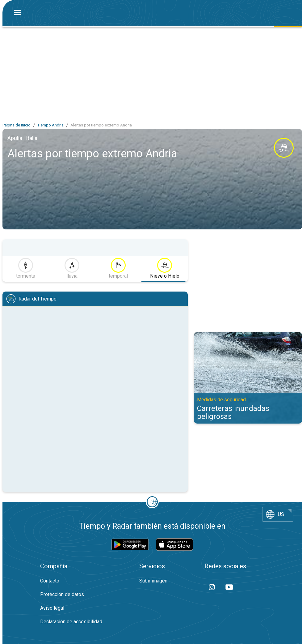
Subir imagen (153, 581)
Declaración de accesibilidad (71, 622)
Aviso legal (52, 608)
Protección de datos (62, 594)
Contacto (50, 581)
